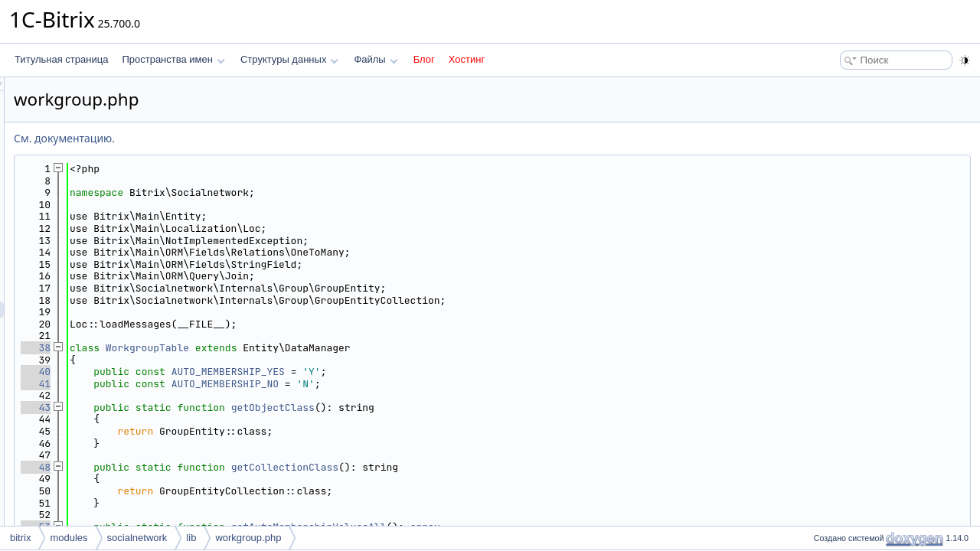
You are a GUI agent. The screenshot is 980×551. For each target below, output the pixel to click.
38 (227, 348)
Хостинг (467, 59)
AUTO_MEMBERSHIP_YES (420, 372)
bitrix (20, 538)
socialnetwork (137, 538)
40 (227, 372)
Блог (424, 59)
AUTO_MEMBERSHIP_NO (416, 384)
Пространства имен (173, 59)
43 (227, 408)
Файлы (376, 59)
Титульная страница (61, 59)
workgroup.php (248, 538)
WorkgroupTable (339, 348)
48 (227, 467)
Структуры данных (289, 59)
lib (191, 538)
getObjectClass (464, 408)
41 (227, 384)
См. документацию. (256, 138)
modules (69, 538)
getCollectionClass (476, 467)
